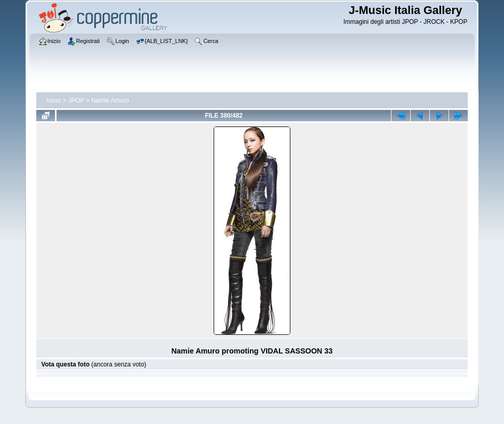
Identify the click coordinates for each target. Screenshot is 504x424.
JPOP (76, 101)
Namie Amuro (110, 101)
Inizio (54, 101)
